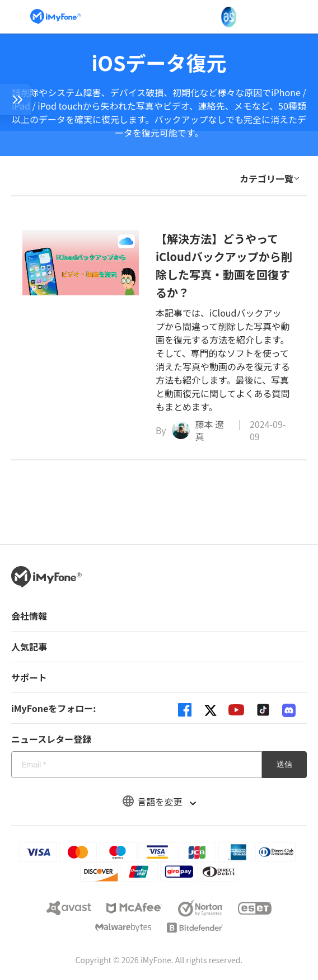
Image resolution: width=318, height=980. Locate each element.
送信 (284, 764)
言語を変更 (159, 802)
